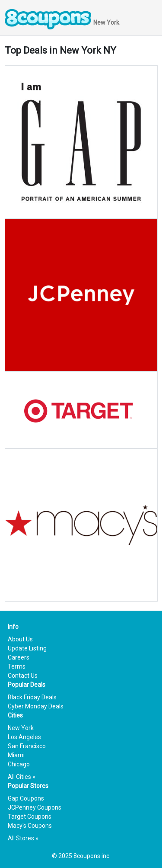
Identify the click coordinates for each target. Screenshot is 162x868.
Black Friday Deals (32, 697)
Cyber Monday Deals (36, 706)
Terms (17, 666)
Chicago (19, 764)
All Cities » (22, 777)
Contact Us (23, 676)
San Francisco (27, 746)
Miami (16, 755)
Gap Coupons (26, 798)
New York (21, 728)
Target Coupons (30, 817)
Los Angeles (24, 737)
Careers (19, 657)
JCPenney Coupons (35, 807)
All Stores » (23, 838)
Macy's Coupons (30, 826)
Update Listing (27, 648)
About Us (20, 639)
